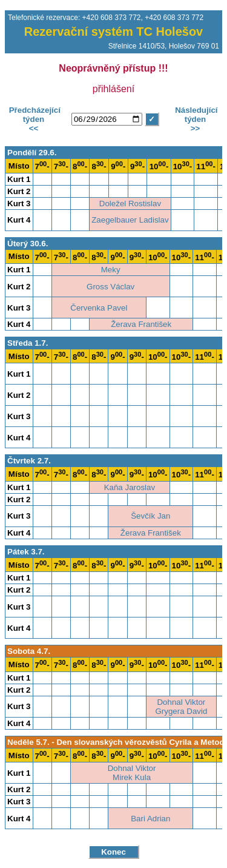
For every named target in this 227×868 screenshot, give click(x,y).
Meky (111, 270)
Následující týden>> (195, 119)
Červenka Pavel (99, 308)
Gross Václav (110, 287)
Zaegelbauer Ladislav (130, 220)
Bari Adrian (150, 819)
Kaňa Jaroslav (130, 487)
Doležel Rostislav (130, 204)
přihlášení (113, 89)
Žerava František (141, 324)
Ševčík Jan (150, 516)
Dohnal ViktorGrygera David (181, 707)
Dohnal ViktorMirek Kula (132, 773)
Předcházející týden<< (34, 119)
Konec (113, 852)
